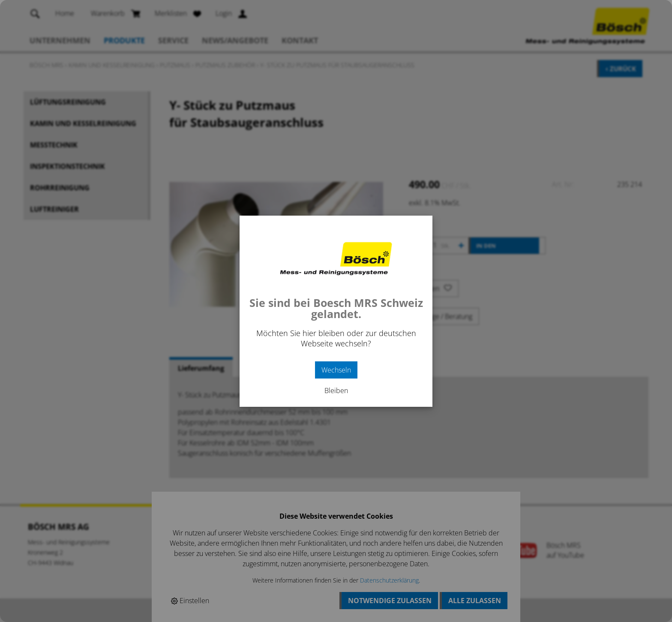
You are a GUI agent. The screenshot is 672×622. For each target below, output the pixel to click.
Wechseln (336, 370)
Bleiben (336, 391)
